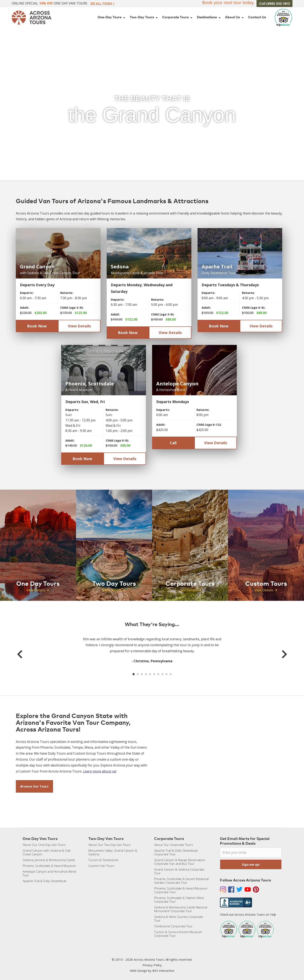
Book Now (37, 326)
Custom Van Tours (101, 866)
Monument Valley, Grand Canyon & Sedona (113, 852)
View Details (79, 326)
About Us (235, 18)
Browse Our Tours (34, 786)
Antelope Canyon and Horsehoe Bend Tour (49, 873)
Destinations (209, 18)
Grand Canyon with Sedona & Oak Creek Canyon (47, 852)
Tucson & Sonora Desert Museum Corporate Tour (178, 934)
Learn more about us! (100, 771)
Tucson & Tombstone (103, 860)
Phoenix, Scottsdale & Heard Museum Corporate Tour (181, 890)
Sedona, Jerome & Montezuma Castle (49, 860)
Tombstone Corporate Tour (173, 926)
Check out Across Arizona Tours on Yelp (248, 914)
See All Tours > (102, 3)
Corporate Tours (178, 18)
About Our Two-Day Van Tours (110, 845)
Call (173, 443)
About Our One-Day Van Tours (44, 845)
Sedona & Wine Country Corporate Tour (179, 919)
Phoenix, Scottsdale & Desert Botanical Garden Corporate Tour (181, 881)
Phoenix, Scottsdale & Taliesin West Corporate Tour (179, 900)
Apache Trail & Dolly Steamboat (44, 881)
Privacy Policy (152, 965)
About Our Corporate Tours (174, 845)
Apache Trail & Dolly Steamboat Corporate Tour (176, 852)
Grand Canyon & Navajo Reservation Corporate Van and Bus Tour (180, 862)
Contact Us (257, 17)
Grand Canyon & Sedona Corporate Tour (179, 871)
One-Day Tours (112, 18)
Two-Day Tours (144, 18)
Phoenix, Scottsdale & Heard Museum (49, 866)
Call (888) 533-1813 (275, 3)
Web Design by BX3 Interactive (152, 971)
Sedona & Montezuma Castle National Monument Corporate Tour (181, 909)
